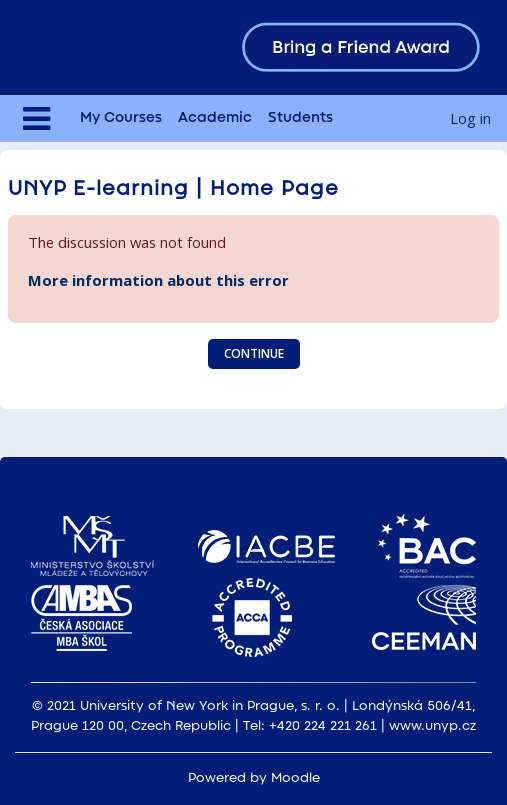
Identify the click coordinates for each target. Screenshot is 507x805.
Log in (470, 118)
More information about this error (158, 280)
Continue (254, 353)
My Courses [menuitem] (121, 118)
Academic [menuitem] (215, 118)
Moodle (295, 778)
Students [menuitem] (300, 118)
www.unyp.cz (432, 726)
